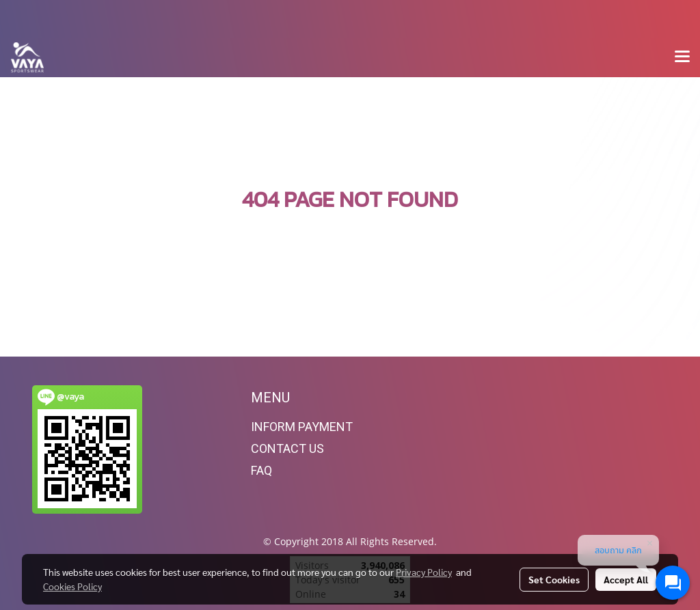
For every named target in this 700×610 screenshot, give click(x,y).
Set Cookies (554, 579)
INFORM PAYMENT (302, 427)
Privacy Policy (424, 572)
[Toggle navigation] (682, 57)
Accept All (626, 579)
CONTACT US (287, 448)
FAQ (261, 470)
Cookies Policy (72, 586)
